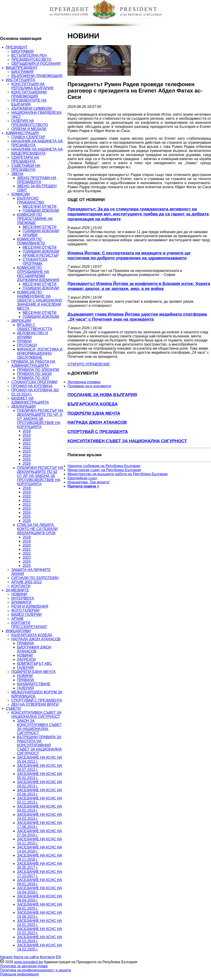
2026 (27, 464)
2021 (27, 443)
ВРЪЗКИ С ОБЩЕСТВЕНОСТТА (35, 327)
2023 (27, 451)
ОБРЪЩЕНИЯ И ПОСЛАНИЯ (36, 64)
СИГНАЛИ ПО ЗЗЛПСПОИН (35, 578)
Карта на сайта (26, 957)
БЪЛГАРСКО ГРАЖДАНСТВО (31, 200)
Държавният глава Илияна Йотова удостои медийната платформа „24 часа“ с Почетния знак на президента (137, 317)
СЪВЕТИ (13, 708)
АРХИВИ (30, 235)
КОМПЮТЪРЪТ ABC (35, 664)
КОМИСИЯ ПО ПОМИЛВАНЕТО (31, 241)
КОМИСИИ (20, 194)
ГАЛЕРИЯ (25, 668)
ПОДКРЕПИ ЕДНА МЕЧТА (33, 672)
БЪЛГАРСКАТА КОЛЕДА (32, 635)
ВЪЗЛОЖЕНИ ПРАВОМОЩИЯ (37, 76)
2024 (27, 455)
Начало (6, 957)
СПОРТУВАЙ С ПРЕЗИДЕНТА (37, 700)
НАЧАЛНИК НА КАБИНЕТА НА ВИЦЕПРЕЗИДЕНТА (37, 151)
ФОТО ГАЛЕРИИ (25, 611)
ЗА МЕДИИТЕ (17, 590)
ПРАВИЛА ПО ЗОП (33, 378)
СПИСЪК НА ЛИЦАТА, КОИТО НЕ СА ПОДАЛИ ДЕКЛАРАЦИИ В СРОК (37, 529)
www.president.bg (28, 962)
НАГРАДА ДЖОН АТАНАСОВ (36, 639)
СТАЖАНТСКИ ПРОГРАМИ (34, 382)
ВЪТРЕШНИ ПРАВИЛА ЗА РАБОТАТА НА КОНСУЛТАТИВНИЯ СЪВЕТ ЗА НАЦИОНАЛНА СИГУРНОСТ (39, 745)
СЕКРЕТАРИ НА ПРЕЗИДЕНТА (25, 160)
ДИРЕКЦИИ (21, 321)
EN (58, 957)
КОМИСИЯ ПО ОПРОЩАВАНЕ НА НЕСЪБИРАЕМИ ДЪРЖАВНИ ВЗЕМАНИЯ (38, 274)
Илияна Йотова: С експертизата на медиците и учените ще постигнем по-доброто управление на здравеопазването (129, 255)
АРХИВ (17, 619)
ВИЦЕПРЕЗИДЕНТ (22, 68)
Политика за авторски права (24, 966)
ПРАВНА (24, 341)
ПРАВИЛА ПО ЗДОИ (34, 374)
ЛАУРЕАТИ (26, 659)
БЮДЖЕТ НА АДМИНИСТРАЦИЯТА (30, 400)
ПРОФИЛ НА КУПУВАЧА (32, 386)
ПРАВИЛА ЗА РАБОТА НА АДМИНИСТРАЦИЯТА (33, 364)
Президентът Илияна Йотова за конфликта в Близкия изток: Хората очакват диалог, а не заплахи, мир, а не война (139, 286)
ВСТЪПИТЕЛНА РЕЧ (29, 55)
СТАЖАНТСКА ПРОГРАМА (35, 262)
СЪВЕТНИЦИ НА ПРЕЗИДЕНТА (26, 168)
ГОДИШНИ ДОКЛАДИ (41, 211)
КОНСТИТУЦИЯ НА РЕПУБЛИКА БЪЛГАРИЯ (32, 86)
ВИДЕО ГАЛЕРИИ (26, 615)
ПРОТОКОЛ (27, 345)
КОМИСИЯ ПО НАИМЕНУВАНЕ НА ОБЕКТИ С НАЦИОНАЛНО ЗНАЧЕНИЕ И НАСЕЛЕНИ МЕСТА (40, 300)
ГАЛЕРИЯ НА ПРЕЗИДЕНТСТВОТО (30, 123)
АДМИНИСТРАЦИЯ (22, 133)
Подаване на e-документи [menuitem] (89, 386)
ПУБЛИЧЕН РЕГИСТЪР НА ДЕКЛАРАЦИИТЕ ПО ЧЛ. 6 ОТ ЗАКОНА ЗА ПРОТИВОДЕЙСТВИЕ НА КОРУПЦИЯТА (40, 419)
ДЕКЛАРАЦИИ (23, 406)
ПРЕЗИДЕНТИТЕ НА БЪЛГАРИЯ (29, 102)
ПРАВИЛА (25, 643)
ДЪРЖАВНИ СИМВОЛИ (31, 108)
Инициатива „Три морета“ (89, 482)
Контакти (47, 957)
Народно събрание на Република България (104, 466)
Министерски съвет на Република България (104, 470)
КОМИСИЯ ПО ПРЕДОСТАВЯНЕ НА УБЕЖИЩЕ (35, 219)
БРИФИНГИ (21, 602)
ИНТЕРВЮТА (23, 598)
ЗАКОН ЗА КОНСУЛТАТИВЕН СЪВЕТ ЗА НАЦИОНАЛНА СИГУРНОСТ (39, 727)
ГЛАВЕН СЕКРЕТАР (28, 137)
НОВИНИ (19, 594)
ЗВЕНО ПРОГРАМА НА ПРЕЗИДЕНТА (37, 180)
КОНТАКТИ (21, 586)
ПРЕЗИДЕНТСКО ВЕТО (31, 60)
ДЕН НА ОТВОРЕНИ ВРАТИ (35, 704)
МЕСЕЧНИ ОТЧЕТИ (40, 206)
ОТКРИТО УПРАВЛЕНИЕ (89, 364)
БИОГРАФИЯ (22, 51)
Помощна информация (19, 974)
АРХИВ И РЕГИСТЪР (41, 255)
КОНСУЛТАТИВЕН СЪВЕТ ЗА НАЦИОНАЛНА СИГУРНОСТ (36, 715)
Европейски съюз (82, 478)
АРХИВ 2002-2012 (26, 582)
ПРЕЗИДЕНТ (17, 47)
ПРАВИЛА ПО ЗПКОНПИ (38, 370)
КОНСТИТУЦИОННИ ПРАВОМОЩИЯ (29, 94)
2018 (27, 431)
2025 (27, 460)
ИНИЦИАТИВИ (18, 631)
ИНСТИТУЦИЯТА (20, 80)
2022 (27, 447)
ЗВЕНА (17, 174)
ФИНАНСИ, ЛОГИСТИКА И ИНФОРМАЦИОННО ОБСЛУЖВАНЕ (40, 353)
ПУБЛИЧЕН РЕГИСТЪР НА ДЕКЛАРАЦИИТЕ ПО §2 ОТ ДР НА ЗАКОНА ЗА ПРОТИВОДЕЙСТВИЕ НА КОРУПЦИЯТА (40, 476)
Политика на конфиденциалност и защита (35, 970)
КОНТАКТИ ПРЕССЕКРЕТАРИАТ (29, 625)
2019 (27, 435)
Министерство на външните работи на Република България (117, 474)
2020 (27, 439)
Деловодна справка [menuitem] (84, 382)
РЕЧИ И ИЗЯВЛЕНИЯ (30, 606)
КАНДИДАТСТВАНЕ (34, 684)
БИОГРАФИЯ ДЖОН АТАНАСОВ (34, 649)
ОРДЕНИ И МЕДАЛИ (29, 129)
